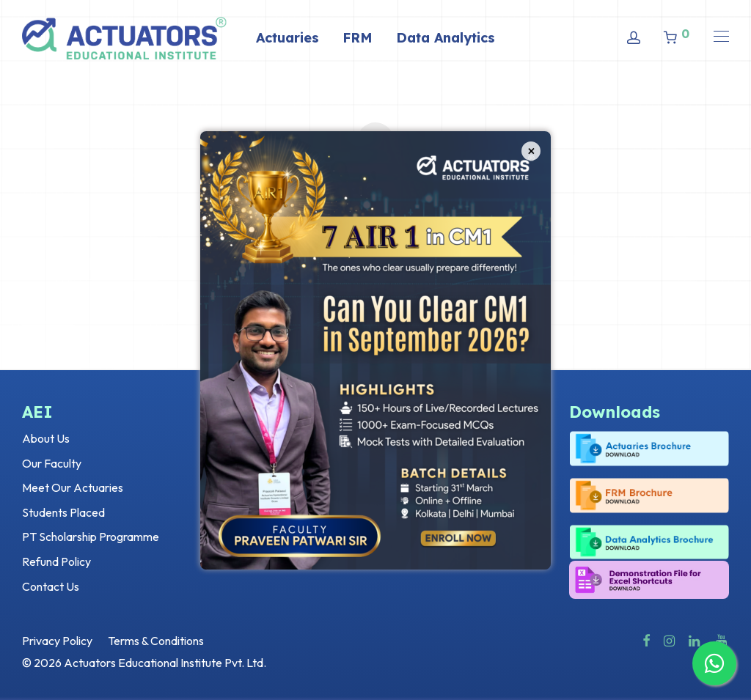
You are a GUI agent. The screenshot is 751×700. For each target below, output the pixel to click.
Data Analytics (446, 38)
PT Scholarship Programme (91, 537)
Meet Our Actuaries (73, 487)
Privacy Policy (57, 641)
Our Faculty (52, 463)
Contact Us (51, 586)
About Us (46, 438)
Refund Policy (56, 561)
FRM (358, 38)
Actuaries (287, 38)
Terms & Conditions (156, 641)
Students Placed (63, 512)
